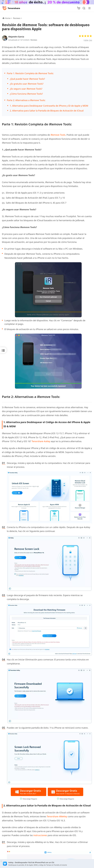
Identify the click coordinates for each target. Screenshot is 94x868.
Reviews (34, 40)
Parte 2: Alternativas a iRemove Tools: (26, 100)
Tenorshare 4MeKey (57, 816)
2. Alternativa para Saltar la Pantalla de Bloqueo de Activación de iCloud (47, 111)
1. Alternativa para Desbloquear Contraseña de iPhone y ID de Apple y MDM (49, 106)
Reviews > (18, 18)
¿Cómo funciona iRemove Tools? (26, 94)
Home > (9, 18)
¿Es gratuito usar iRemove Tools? (27, 84)
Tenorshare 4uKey (41, 441)
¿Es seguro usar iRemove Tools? (26, 89)
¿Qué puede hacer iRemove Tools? (27, 79)
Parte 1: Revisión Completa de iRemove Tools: (30, 73)
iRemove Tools (58, 135)
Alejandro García (16, 37)
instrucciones (40, 835)
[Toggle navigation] (88, 8)
